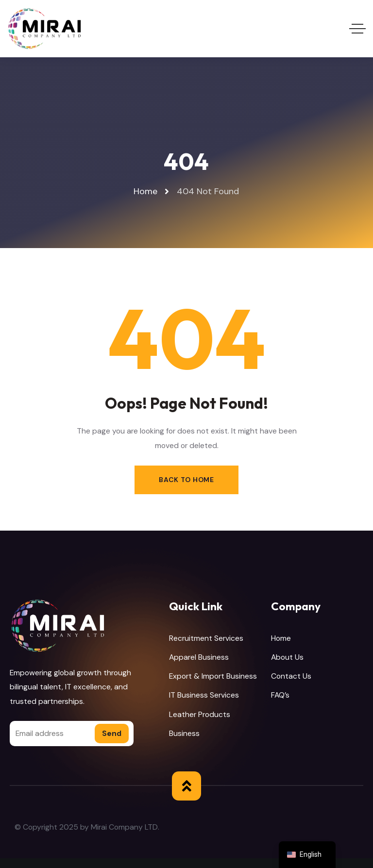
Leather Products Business (200, 724)
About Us (287, 657)
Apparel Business (199, 657)
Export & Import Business (213, 676)
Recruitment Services (206, 638)
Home (281, 638)
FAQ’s (280, 695)
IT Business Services (204, 695)
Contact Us (291, 676)
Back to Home (186, 480)
